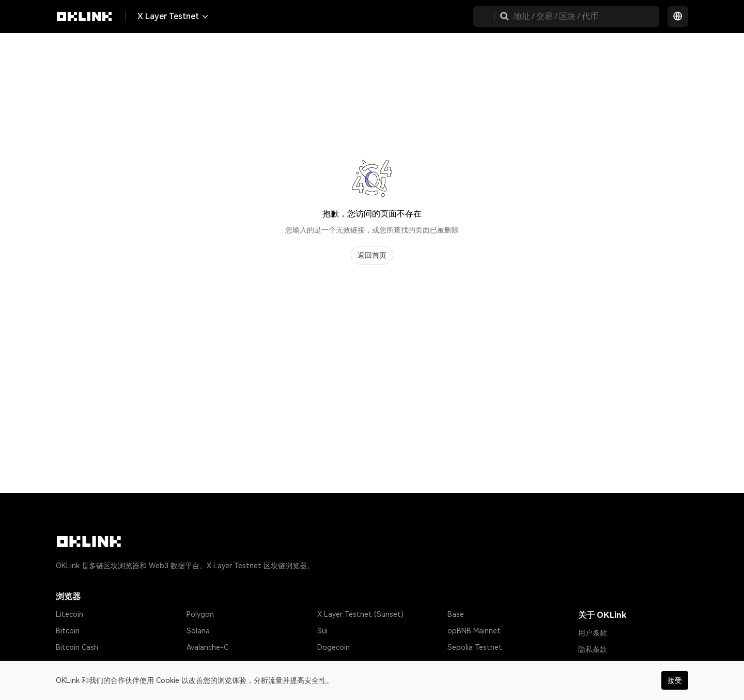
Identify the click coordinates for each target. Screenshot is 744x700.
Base (456, 614)
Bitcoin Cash (77, 647)
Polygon (200, 614)
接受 (675, 680)
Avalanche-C (207, 647)
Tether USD (76, 664)
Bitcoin (68, 631)
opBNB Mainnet (474, 631)
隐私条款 (593, 649)
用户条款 (593, 633)
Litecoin (69, 614)
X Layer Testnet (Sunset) (360, 614)
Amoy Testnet (471, 664)
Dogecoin (334, 647)
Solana (198, 631)
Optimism (203, 664)
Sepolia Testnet (475, 647)
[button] (504, 17)
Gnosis (329, 664)
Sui (322, 631)
